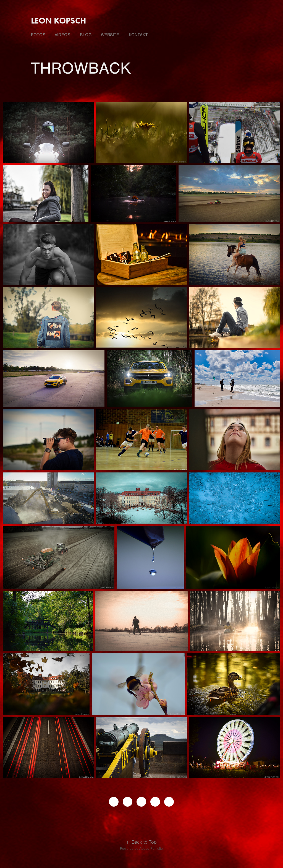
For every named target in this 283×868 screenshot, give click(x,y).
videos (62, 35)
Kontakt (138, 35)
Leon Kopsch (59, 21)
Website (110, 35)
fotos (38, 35)
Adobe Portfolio (151, 849)
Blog (86, 35)
